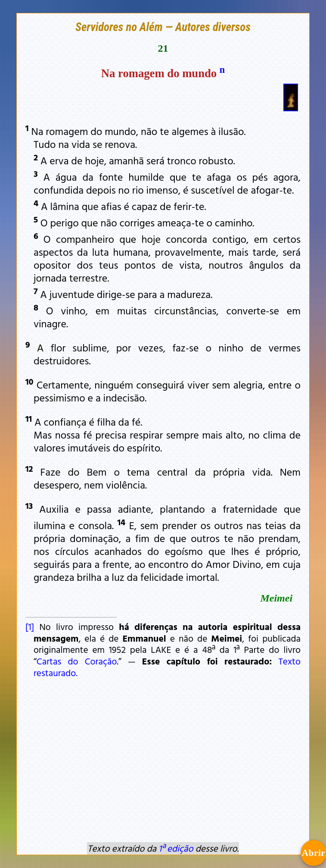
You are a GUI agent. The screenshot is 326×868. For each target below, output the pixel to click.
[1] (30, 627)
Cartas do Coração (77, 661)
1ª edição (176, 848)
